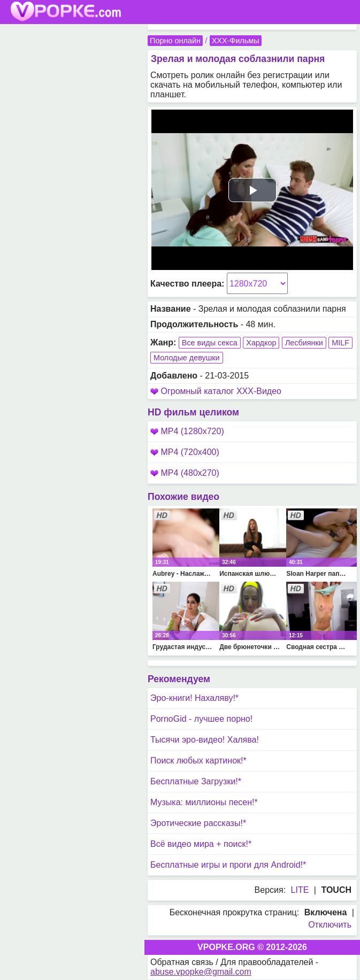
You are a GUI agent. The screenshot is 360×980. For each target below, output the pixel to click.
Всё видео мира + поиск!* (201, 844)
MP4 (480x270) (185, 473)
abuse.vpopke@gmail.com (201, 972)
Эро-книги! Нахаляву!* (194, 698)
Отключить (330, 925)
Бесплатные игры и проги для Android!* (228, 865)
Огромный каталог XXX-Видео (221, 391)
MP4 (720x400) (185, 452)
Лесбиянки (304, 343)
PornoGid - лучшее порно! (201, 719)
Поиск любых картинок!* (198, 761)
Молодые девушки (187, 358)
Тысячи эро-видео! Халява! (205, 740)
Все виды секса (210, 343)
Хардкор (261, 343)
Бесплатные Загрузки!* (196, 781)
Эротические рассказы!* (198, 823)
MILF (340, 343)
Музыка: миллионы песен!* (204, 802)
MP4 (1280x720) (187, 431)
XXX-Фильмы (236, 41)
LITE (300, 890)
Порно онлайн (175, 41)
